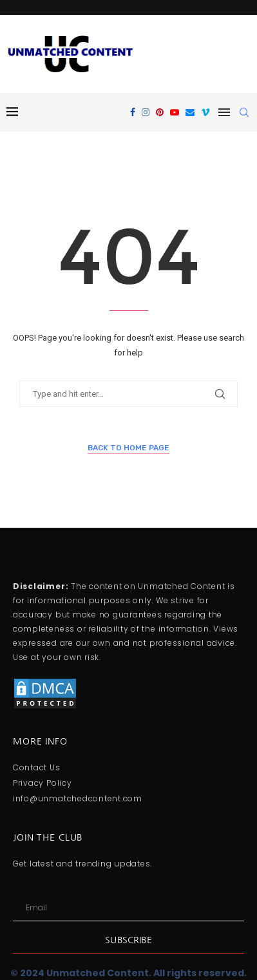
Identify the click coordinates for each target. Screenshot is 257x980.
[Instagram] (146, 112)
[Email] (190, 112)
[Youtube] (175, 112)
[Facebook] (133, 112)
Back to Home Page (128, 448)
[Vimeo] (205, 112)
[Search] (244, 112)
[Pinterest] (160, 112)
